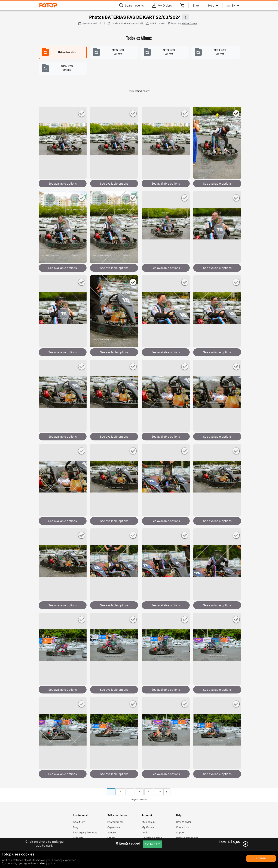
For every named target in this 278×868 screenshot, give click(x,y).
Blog (76, 827)
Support (181, 832)
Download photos (152, 838)
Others (111, 838)
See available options (62, 184)
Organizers (114, 827)
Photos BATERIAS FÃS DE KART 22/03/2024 (135, 17)
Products (78, 838)
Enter (196, 5)
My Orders (162, 5)
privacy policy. (47, 863)
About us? (79, 822)
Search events (132, 5)
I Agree (261, 858)
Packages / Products (85, 832)
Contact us (182, 827)
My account (149, 822)
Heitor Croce (189, 23)
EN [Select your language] (233, 5)
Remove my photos (187, 838)
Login (145, 832)
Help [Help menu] (213, 5)
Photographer (115, 822)
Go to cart (152, 844)
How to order (184, 822)
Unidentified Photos (139, 91)
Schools (112, 832)
